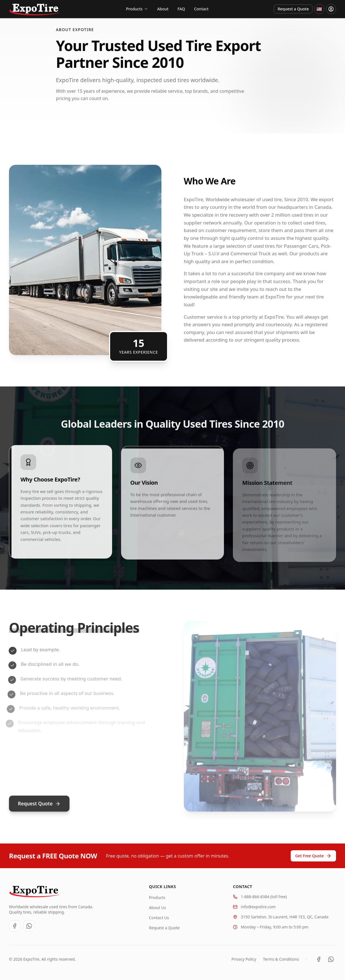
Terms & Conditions (281, 959)
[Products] (137, 9)
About (163, 9)
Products (157, 897)
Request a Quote (293, 9)
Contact (201, 9)
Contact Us (159, 918)
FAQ (181, 9)
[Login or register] (331, 9)
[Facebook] (15, 926)
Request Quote (39, 804)
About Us (158, 908)
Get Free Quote (313, 856)
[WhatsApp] (29, 926)
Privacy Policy (244, 959)
